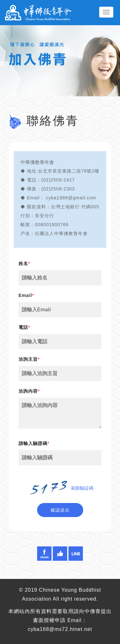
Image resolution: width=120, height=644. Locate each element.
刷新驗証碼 (82, 488)
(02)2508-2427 (58, 180)
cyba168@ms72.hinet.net (60, 629)
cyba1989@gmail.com (71, 198)
